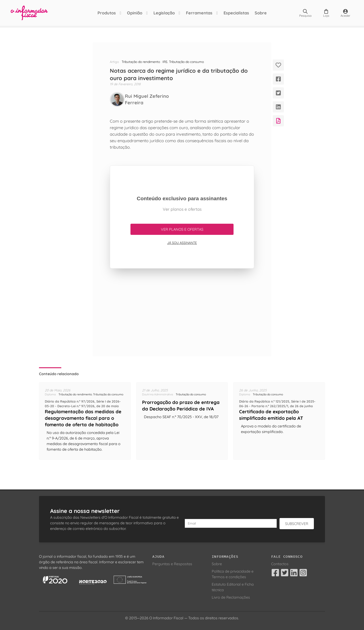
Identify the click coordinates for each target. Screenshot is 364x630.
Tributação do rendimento (141, 62)
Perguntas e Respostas (172, 564)
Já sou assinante (182, 243)
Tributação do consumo (186, 62)
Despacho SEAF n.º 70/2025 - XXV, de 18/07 (181, 417)
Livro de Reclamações (231, 597)
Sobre (261, 13)
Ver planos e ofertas (182, 229)
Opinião (135, 13)
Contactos (280, 564)
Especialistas (236, 13)
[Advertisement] (182, 312)
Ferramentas (199, 13)
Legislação (164, 13)
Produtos (107, 13)
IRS (165, 62)
